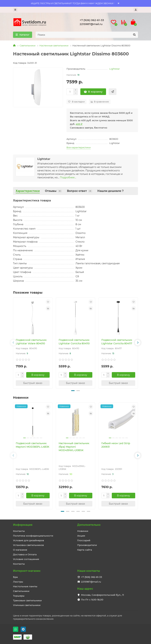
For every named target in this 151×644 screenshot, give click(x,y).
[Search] (87, 35)
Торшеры (19, 596)
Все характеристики (79, 147)
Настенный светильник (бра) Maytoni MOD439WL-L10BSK (74, 447)
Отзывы (53, 191)
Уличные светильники (27, 605)
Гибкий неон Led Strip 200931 (116, 445)
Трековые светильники (27, 600)
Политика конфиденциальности (33, 536)
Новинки (83, 531)
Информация (23, 525)
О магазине (20, 550)
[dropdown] (15, 10)
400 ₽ (79, 124)
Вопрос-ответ (80, 191)
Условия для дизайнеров (28, 540)
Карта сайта (85, 550)
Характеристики (28, 191)
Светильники (28, 45)
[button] (13, 343)
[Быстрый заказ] (113, 92)
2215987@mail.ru (91, 24)
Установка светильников (28, 545)
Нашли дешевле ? (110, 191)
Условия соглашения (26, 559)
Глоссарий (84, 540)
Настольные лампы (25, 586)
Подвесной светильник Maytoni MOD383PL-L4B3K (33, 445)
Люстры (18, 582)
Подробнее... (68, 177)
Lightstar (115, 69)
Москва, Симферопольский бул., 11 (102, 595)
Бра (15, 577)
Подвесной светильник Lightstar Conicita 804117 (117, 342)
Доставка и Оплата (25, 554)
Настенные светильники (54, 45)
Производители (87, 545)
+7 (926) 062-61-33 (92, 20)
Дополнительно (89, 525)
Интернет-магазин (27, 571)
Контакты (19, 531)
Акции (81, 536)
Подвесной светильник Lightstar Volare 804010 (31, 342)
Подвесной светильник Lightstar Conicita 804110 (74, 342)
